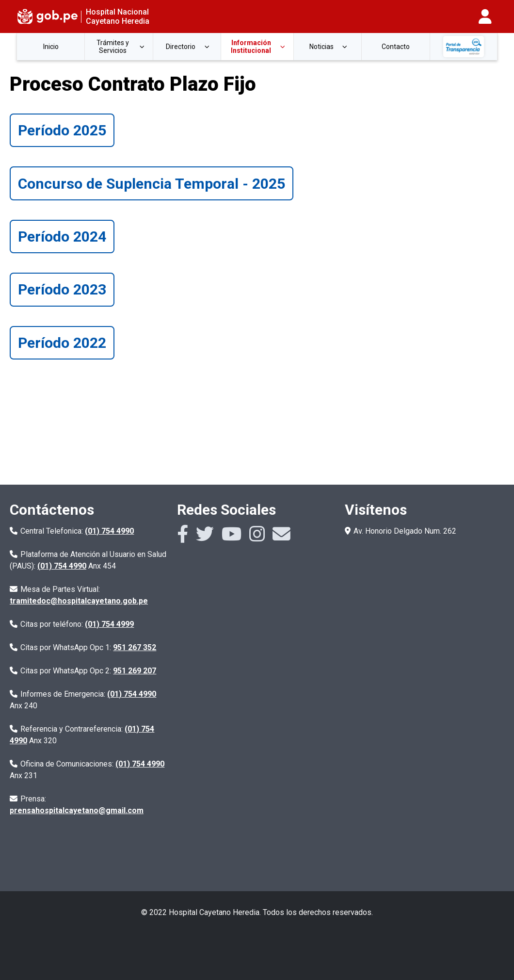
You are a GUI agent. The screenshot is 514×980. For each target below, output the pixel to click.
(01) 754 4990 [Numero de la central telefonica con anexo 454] (62, 566)
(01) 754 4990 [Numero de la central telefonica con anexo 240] (132, 694)
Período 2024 (62, 237)
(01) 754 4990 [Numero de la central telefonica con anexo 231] (140, 764)
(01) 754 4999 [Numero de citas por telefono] (109, 624)
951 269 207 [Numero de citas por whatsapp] (135, 671)
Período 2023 (62, 289)
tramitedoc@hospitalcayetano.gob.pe (79, 601)
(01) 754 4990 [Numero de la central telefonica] (109, 531)
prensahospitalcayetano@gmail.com (77, 810)
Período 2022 (62, 343)
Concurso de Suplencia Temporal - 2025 (152, 184)
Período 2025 (62, 130)
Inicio (51, 47)
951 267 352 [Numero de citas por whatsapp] (135, 647)
